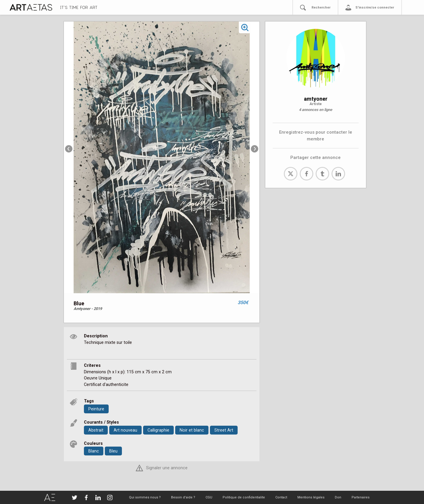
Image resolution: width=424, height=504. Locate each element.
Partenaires (361, 497)
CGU (209, 497)
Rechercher (321, 8)
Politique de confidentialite (244, 497)
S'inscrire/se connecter (375, 8)
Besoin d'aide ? (183, 497)
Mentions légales (311, 497)
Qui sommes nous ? (145, 497)
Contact (281, 497)
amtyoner (316, 99)
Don (338, 497)
